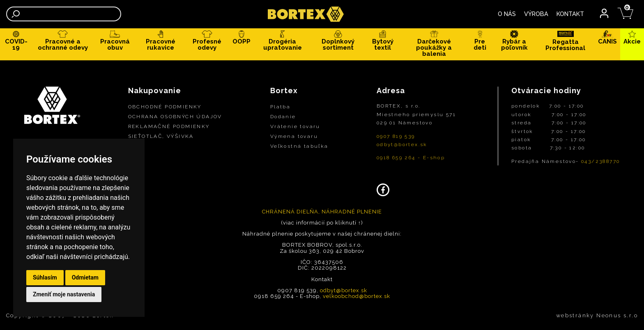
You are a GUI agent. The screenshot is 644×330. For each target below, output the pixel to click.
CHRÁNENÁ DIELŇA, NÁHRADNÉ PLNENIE (322, 212)
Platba (280, 107)
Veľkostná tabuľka (299, 146)
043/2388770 (600, 161)
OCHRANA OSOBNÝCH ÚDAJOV (175, 117)
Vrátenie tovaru (295, 126)
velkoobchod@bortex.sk (356, 296)
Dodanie (283, 117)
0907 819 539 (396, 136)
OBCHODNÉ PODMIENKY (165, 107)
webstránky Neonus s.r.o (597, 315)
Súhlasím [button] (45, 277)
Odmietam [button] (85, 277)
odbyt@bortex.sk (402, 144)
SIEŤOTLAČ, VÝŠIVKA (161, 136)
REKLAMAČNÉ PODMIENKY (169, 126)
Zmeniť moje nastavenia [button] (64, 294)
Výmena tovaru (294, 136)
